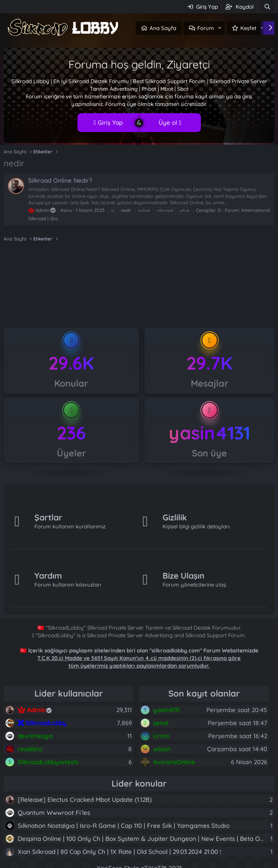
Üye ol (170, 122)
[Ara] (267, 7)
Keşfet (248, 28)
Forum (206, 28)
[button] (220, 28)
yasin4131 (209, 433)
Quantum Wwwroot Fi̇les (54, 812)
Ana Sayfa (163, 28)
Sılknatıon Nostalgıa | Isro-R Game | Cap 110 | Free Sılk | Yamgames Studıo (124, 826)
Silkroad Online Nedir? (60, 180)
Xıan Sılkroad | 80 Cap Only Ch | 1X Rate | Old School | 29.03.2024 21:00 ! (119, 852)
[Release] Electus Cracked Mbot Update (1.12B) (85, 799)
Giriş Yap (108, 122)
